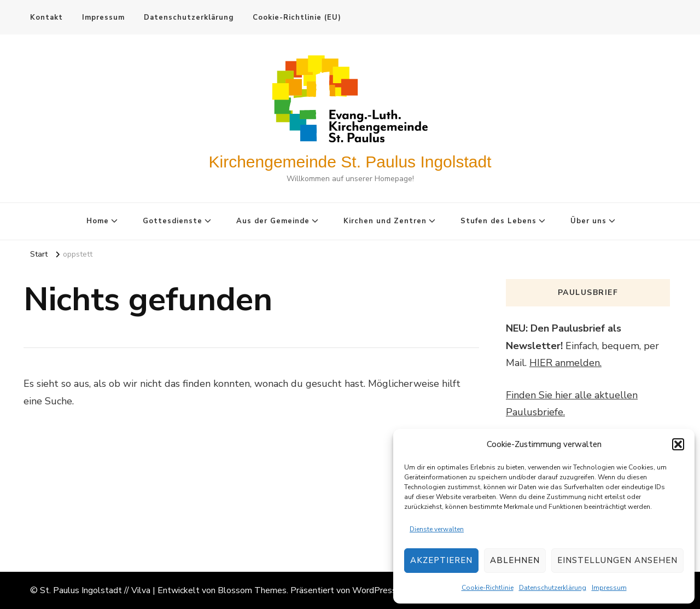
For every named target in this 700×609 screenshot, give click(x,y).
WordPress (374, 590)
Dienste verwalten (437, 529)
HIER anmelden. (565, 363)
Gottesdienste (173, 221)
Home (98, 221)
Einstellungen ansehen (617, 560)
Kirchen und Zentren (385, 221)
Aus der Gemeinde (273, 221)
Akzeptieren (441, 560)
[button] (678, 444)
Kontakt (46, 18)
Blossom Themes (252, 590)
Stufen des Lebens (498, 221)
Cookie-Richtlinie (488, 588)
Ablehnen (515, 560)
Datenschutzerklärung (553, 588)
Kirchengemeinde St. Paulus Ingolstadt (350, 162)
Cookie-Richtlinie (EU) (297, 18)
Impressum (609, 588)
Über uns (588, 221)
